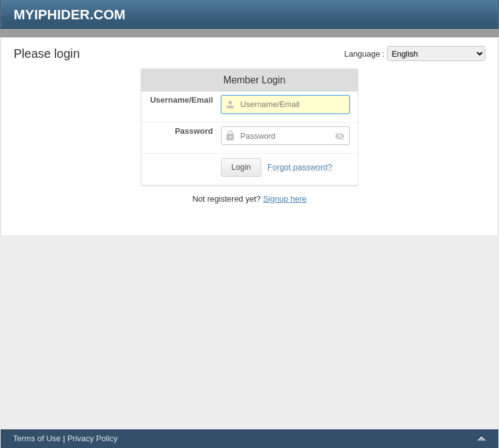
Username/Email (181, 100)
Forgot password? (300, 167)
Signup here (285, 199)
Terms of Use (37, 438)
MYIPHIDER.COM (70, 15)
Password (194, 131)
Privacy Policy (92, 438)
